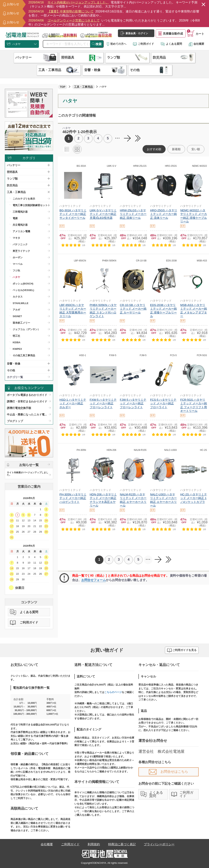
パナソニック (20, 244)
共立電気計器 (20, 225)
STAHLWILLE (21, 303)
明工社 (16, 336)
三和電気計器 (20, 212)
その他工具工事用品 (24, 355)
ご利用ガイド (143, 44)
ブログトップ (15, 421)
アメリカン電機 (21, 231)
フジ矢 (16, 271)
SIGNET (17, 316)
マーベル (18, 264)
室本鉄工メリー (21, 323)
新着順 (176, 149)
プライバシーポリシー (159, 844)
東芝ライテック (21, 251)
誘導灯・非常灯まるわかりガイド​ (27, 401)
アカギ (16, 310)
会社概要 (196, 44)
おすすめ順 (154, 149)
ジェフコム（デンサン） (26, 329)
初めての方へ (117, 44)
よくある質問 (171, 44)
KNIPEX (17, 349)
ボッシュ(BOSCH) (23, 284)
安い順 (196, 149)
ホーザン (18, 257)
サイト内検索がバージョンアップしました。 (28, 474)
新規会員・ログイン (134, 33)
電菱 (15, 218)
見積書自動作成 (171, 33)
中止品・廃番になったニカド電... (27, 415)
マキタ (16, 238)
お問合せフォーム (94, 580)
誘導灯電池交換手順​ (19, 408)
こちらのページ (113, 692)
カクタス (18, 297)
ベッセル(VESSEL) (23, 290)
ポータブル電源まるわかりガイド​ (27, 395)
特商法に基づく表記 (122, 844)
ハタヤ (16, 277)
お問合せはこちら (168, 772)
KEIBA (16, 342)
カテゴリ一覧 (15, 377)
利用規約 (94, 844)
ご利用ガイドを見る (182, 650)
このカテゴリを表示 (24, 199)
